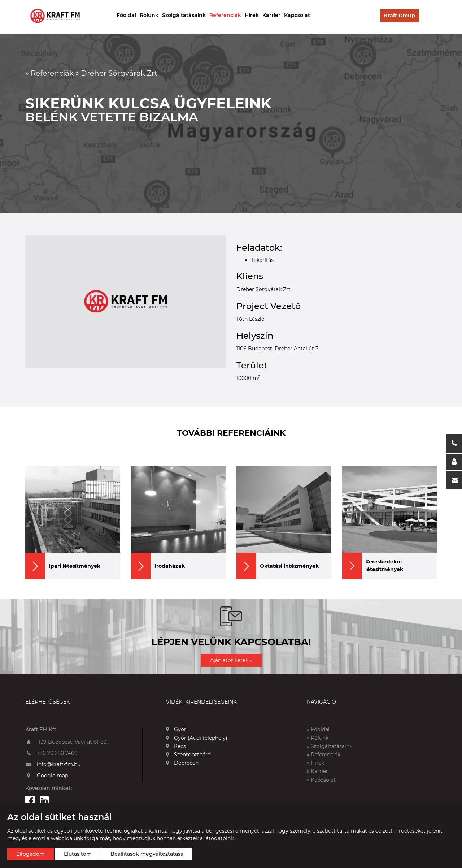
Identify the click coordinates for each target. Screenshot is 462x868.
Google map (53, 776)
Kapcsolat (297, 15)
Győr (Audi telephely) (197, 738)
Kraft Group (400, 16)
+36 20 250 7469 (57, 753)
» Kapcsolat (321, 780)
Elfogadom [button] (30, 854)
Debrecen (182, 763)
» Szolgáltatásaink (330, 746)
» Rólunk (318, 738)
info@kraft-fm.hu (59, 764)
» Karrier (317, 771)
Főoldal (126, 15)
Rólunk (149, 15)
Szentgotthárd (188, 755)
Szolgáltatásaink (184, 15)
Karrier (271, 15)
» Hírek (315, 763)
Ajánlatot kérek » (231, 660)
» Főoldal (318, 729)
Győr (176, 729)
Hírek (252, 15)
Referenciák (225, 15)
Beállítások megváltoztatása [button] (147, 854)
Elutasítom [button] (78, 854)
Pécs (176, 746)
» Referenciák (324, 755)
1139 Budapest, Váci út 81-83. (72, 742)
